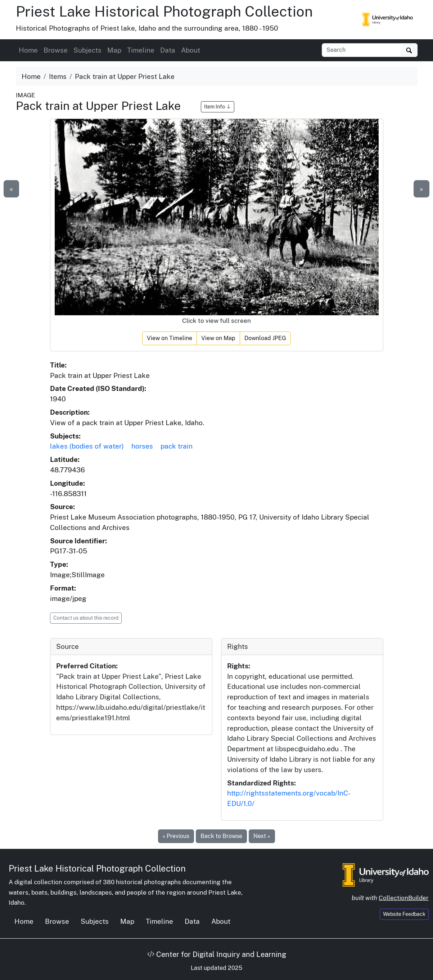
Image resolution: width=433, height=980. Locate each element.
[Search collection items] (362, 50)
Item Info (218, 107)
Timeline (141, 50)
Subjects (87, 50)
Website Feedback (404, 914)
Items (58, 76)
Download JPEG (265, 338)
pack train (177, 446)
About (191, 50)
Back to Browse (221, 836)
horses (142, 446)
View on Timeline (170, 338)
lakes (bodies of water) (87, 446)
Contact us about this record (86, 618)
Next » (262, 836)
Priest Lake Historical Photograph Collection (164, 11)
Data (168, 50)
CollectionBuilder (404, 898)
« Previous (176, 836)
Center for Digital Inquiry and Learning (217, 954)
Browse (56, 50)
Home (28, 50)
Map (114, 50)
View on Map (218, 338)
